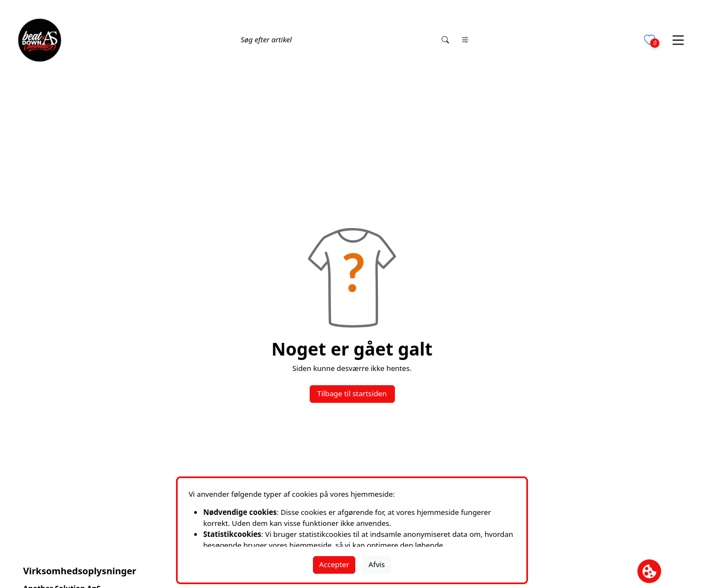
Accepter (334, 564)
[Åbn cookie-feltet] (649, 571)
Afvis (377, 564)
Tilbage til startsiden (352, 393)
